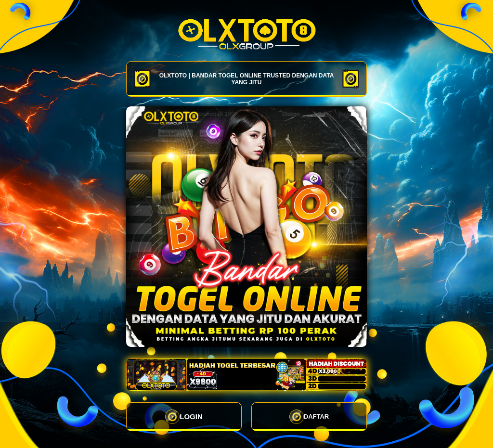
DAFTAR (309, 417)
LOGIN (184, 417)
